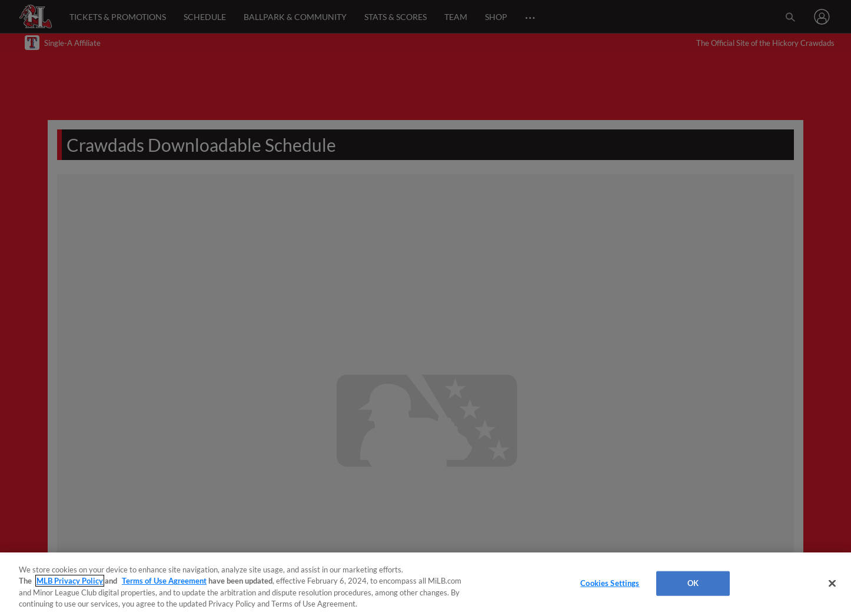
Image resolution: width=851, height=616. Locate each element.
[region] (425, 584)
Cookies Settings (610, 583)
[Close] (832, 583)
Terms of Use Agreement (164, 581)
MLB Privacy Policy (70, 581)
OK (693, 583)
